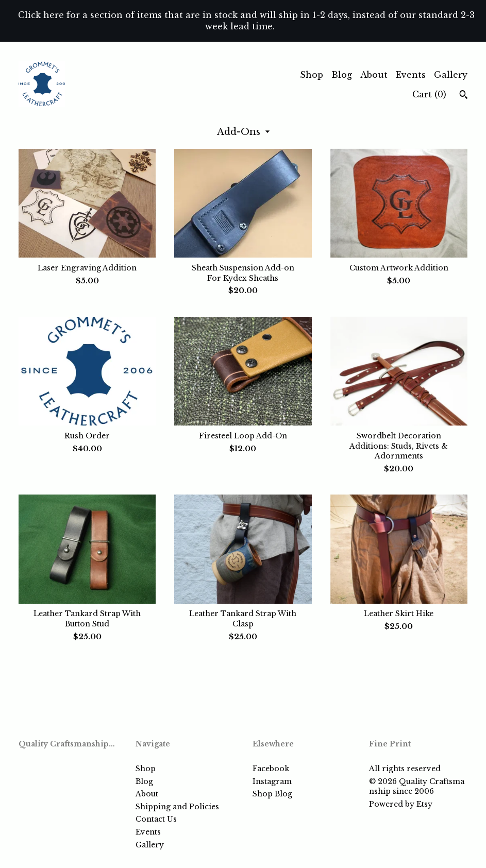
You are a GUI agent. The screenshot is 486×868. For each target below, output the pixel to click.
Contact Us (156, 819)
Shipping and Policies (177, 807)
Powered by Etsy (401, 804)
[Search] (464, 96)
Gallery (451, 75)
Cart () (429, 94)
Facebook (271, 769)
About (374, 75)
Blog (342, 75)
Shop (312, 75)
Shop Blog (272, 794)
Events (411, 75)
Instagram (272, 781)
